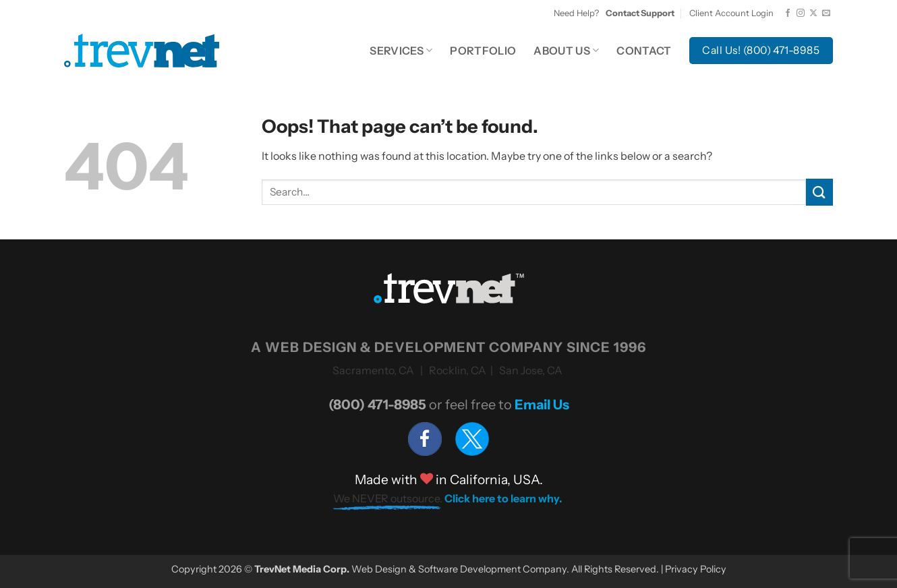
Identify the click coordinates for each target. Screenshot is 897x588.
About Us (566, 51)
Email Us (542, 405)
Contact (644, 51)
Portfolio (483, 51)
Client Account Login (731, 13)
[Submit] (819, 192)
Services (401, 51)
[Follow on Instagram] (801, 13)
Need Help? (614, 13)
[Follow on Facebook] (788, 13)
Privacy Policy (696, 569)
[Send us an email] (826, 13)
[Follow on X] (813, 13)
